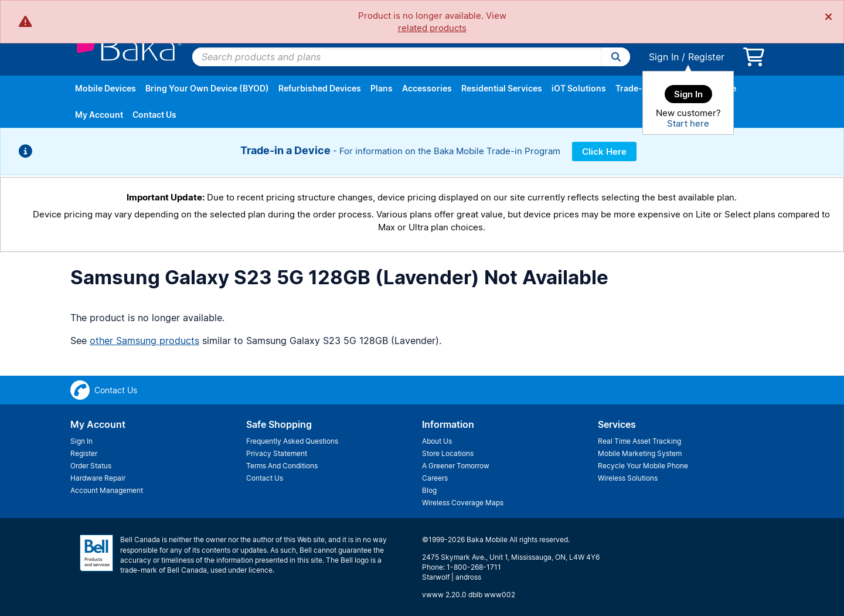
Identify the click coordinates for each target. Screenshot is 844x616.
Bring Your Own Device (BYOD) (207, 88)
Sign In (664, 57)
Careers (435, 478)
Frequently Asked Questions (292, 441)
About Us (437, 441)
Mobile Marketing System (640, 453)
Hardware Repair (98, 478)
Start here (688, 123)
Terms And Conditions (282, 466)
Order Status (91, 466)
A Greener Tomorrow (456, 466)
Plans (382, 88)
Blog (429, 490)
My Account (99, 115)
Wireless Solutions (628, 478)
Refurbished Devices (320, 88)
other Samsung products (144, 341)
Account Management (107, 490)
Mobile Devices (105, 88)
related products (432, 28)
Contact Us (154, 115)
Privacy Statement (277, 453)
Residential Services (502, 88)
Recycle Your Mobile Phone (643, 466)
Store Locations (448, 453)
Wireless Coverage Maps (463, 503)
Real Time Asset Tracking (639, 441)
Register (706, 57)
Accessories (427, 88)
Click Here (604, 152)
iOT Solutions (579, 88)
